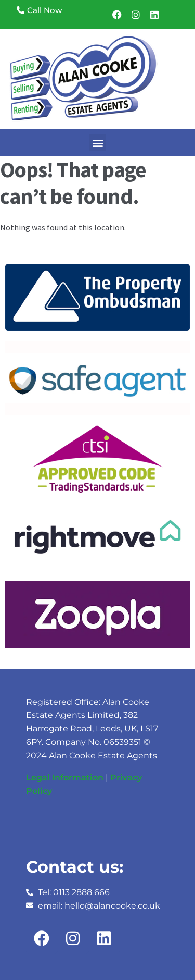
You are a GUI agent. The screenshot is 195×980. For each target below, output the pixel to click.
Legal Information (65, 777)
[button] (97, 143)
